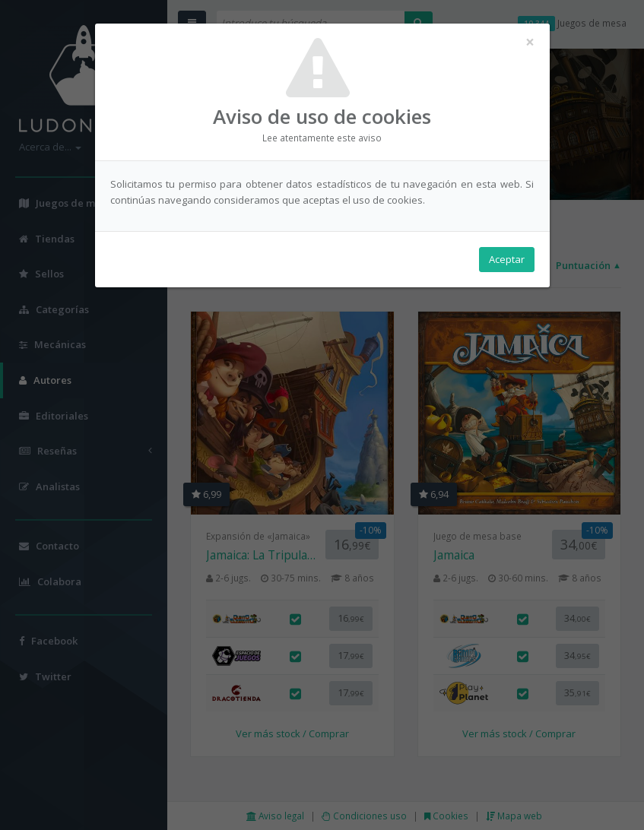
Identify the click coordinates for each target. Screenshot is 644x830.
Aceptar (507, 259)
